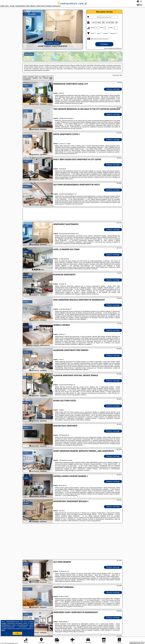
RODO (3, 630)
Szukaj (104, 44)
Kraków (26, 86)
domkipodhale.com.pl (73, 3)
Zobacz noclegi (113, 89)
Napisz (143, 643)
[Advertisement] (72, 542)
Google (4, 623)
